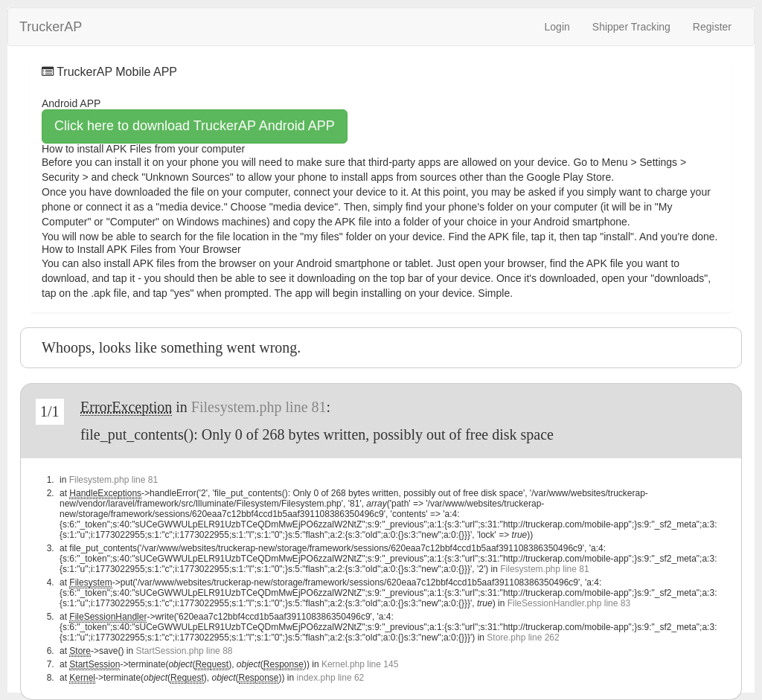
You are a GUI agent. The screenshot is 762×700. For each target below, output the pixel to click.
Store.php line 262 (523, 638)
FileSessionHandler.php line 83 (569, 603)
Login (557, 27)
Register (712, 27)
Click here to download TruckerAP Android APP (195, 126)
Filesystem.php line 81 (259, 407)
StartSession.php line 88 (184, 651)
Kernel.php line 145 (360, 664)
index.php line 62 (331, 678)
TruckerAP (51, 25)
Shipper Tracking (631, 27)
